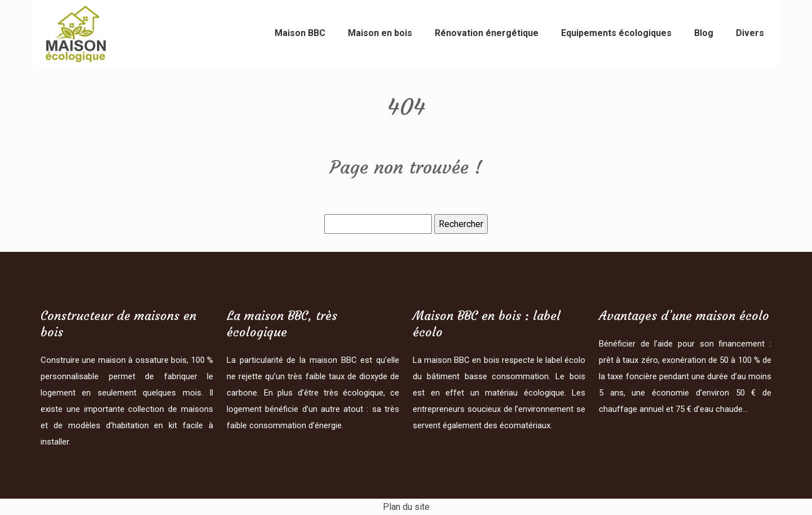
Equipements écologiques (616, 33)
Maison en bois (380, 33)
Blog (704, 33)
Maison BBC (300, 33)
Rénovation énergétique (487, 33)
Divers (750, 33)
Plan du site (406, 507)
